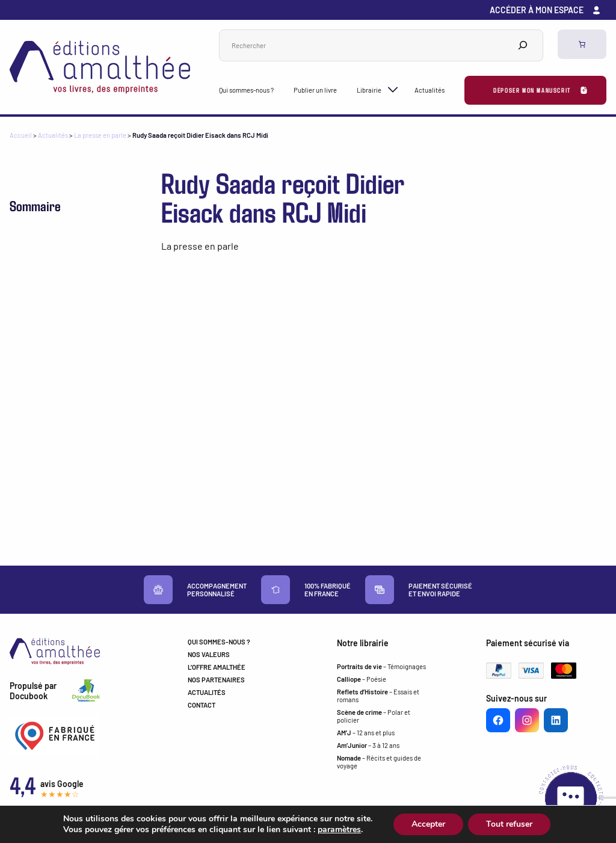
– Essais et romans (378, 696)
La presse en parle (100, 135)
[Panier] (582, 44)
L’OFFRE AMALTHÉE (217, 667)
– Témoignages (381, 666)
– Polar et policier (374, 716)
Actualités (430, 90)
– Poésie (362, 679)
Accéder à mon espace (537, 10)
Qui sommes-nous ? (246, 90)
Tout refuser (509, 824)
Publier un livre (315, 90)
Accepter (428, 824)
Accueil (21, 135)
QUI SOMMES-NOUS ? (219, 642)
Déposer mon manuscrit (532, 90)
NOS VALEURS (209, 654)
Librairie (369, 90)
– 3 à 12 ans (368, 745)
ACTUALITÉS (207, 692)
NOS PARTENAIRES (216, 680)
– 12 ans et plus (366, 733)
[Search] (523, 45)
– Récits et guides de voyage (379, 762)
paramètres (339, 830)
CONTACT (202, 705)
